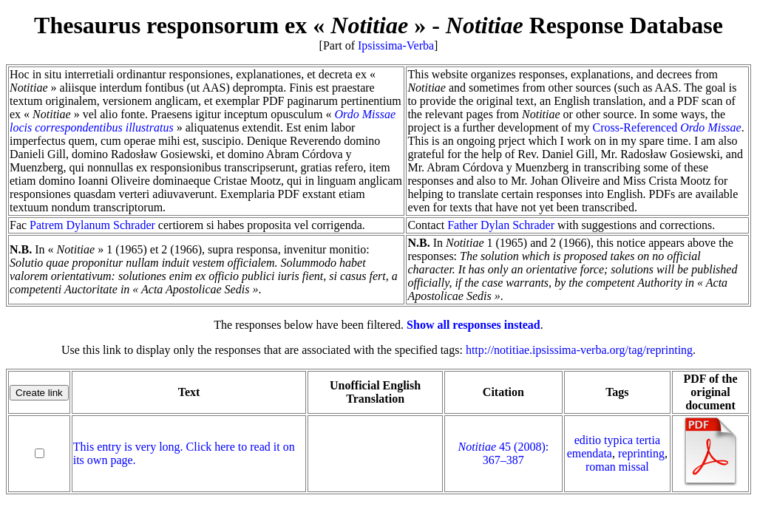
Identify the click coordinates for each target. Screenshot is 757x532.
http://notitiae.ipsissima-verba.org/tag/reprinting (579, 350)
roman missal (617, 467)
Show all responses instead (473, 325)
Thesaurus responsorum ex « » (230, 25)
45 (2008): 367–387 (504, 453)
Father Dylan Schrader (501, 225)
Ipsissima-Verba (396, 45)
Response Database (584, 25)
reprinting (641, 453)
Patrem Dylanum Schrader (92, 225)
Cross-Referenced (667, 127)
